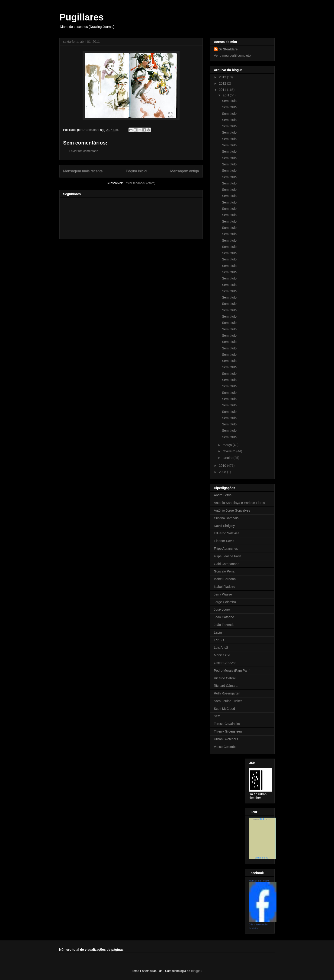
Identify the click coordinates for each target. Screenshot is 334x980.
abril (226, 95)
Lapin (218, 632)
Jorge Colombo (225, 602)
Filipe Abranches (226, 549)
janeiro (228, 458)
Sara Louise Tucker (228, 701)
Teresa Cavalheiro (227, 724)
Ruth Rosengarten (227, 693)
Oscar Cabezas (225, 663)
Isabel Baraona (225, 579)
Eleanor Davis (224, 541)
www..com (262, 819)
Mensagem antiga (185, 171)
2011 (223, 90)
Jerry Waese (223, 594)
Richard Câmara (226, 686)
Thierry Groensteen (228, 731)
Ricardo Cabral (225, 678)
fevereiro (229, 451)
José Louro (222, 609)
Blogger (196, 971)
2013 (223, 77)
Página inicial (136, 171)
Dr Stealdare (228, 49)
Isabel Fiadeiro (225, 587)
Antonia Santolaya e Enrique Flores (239, 503)
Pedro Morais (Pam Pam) (232, 671)
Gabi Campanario (227, 564)
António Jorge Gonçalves (232, 510)
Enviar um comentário (83, 151)
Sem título (229, 101)
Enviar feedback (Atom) (140, 183)
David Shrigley (224, 526)
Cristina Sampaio (226, 518)
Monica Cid (222, 655)
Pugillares (82, 17)
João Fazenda (224, 625)
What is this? (262, 858)
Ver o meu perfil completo (232, 56)
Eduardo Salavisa (227, 533)
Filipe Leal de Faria (228, 556)
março (228, 445)
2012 (223, 83)
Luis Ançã (221, 648)
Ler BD (219, 640)
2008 (223, 472)
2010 (223, 466)
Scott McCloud (224, 709)
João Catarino (224, 617)
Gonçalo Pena (224, 571)
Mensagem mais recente (83, 171)
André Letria (223, 495)
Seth (217, 716)
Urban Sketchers (226, 739)
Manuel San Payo (259, 881)
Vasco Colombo (225, 747)
